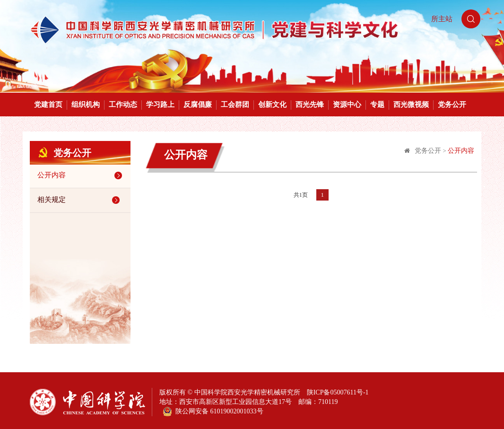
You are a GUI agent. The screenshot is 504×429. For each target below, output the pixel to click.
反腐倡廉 (198, 105)
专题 (377, 105)
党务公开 (452, 105)
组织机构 (86, 105)
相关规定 (80, 200)
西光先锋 (310, 105)
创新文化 (272, 105)
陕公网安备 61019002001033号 (213, 411)
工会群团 (235, 105)
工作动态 (123, 105)
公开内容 (81, 175)
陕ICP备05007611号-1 (338, 392)
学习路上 (160, 105)
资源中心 (347, 105)
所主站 (442, 19)
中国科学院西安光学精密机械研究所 (247, 392)
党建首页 (48, 105)
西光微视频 (411, 105)
